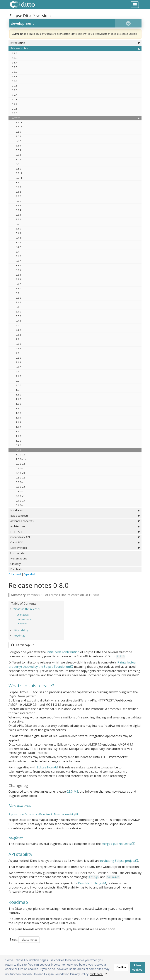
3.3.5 (18, 270)
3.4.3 (18, 242)
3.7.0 (15, 113)
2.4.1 (18, 325)
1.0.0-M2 (20, 455)
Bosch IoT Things (90, 883)
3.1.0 (18, 312)
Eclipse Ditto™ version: (30, 15)
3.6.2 (18, 159)
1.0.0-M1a (21, 459)
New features (25, 619)
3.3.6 (18, 266)
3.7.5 (15, 90)
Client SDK (75, 542)
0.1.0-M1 (20, 505)
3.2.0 (18, 298)
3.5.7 (18, 196)
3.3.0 (18, 289)
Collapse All (15, 574)
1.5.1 (18, 390)
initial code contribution (63, 652)
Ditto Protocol (75, 548)
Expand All (29, 574)
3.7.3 (15, 100)
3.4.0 (18, 256)
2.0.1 (18, 381)
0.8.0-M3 (20, 473)
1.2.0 (18, 413)
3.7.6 (15, 86)
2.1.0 (18, 376)
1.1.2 (18, 427)
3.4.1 (18, 252)
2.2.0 (18, 358)
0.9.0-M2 (20, 464)
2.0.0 (18, 385)
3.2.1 (18, 293)
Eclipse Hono (46, 767)
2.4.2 (18, 321)
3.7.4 (15, 95)
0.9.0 (18, 445)
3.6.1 (18, 164)
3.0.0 (18, 316)
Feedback (16, 569)
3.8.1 (15, 76)
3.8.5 (15, 58)
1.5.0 (18, 395)
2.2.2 (18, 349)
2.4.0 (18, 330)
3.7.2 (15, 104)
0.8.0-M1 (20, 482)
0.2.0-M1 (20, 496)
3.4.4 (18, 238)
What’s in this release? (27, 609)
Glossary (16, 564)
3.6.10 (19, 127)
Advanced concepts (75, 521)
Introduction (75, 43)
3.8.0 (15, 81)
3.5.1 (18, 224)
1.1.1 (18, 432)
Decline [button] (121, 967)
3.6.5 (18, 146)
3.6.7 (18, 141)
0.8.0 (18, 450)
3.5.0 (18, 229)
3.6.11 (19, 123)
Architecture (75, 526)
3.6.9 (18, 132)
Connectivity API (75, 537)
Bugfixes (22, 624)
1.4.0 (18, 399)
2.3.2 (18, 335)
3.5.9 (18, 187)
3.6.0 (18, 169)
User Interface (19, 553)
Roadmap (19, 636)
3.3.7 (18, 261)
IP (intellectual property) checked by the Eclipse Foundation (72, 664)
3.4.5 (18, 233)
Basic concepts (75, 516)
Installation (75, 510)
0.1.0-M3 (20, 501)
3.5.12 (19, 173)
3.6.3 (18, 155)
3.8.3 (15, 67)
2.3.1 (18, 339)
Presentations (19, 558)
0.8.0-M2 (20, 478)
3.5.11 (19, 178)
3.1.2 (18, 302)
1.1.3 (18, 422)
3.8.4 (15, 63)
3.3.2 (18, 284)
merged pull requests (116, 844)
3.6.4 (18, 150)
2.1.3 (18, 362)
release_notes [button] (29, 940)
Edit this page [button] (21, 645)
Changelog (23, 615)
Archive (76, 118)
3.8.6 (15, 53)
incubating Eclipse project (117, 861)
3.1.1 (18, 307)
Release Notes (75, 48)
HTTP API (75, 532)
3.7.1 (15, 109)
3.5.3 (18, 215)
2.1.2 (18, 367)
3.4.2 (18, 247)
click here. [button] (97, 974)
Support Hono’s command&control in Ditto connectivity (42, 814)
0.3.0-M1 (20, 491)
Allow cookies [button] (137, 967)
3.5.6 (18, 201)
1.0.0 (18, 441)
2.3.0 (18, 344)
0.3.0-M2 (20, 487)
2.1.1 (18, 372)
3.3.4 (18, 275)
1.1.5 (18, 418)
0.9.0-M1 (20, 468)
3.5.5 (18, 206)
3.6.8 (18, 136)
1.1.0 (18, 436)
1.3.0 (18, 404)
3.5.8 (18, 192)
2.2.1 (18, 353)
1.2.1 (18, 408)
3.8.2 (15, 72)
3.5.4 (18, 210)
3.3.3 (18, 279)
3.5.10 (19, 183)
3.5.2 (18, 219)
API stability (21, 630)
